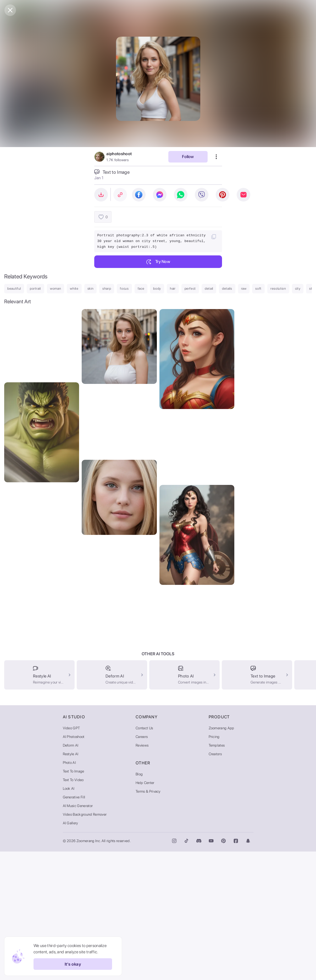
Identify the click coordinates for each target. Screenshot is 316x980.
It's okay (73, 964)
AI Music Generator (78, 934)
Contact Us (144, 856)
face (141, 289)
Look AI (69, 917)
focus (124, 289)
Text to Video (73, 908)
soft (258, 289)
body (157, 289)
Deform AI (71, 874)
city (298, 289)
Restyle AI (71, 882)
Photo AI (70, 891)
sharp (107, 289)
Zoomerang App (221, 856)
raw (244, 289)
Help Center (145, 911)
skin (91, 289)
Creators (215, 882)
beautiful (14, 289)
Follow (188, 157)
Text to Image (74, 900)
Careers (142, 865)
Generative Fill (74, 926)
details (227, 289)
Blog (139, 903)
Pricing (214, 865)
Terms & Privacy (148, 920)
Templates (217, 874)
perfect (190, 289)
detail (209, 289)
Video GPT (71, 856)
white (74, 289)
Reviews (142, 874)
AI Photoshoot (74, 865)
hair (173, 289)
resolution (278, 289)
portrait (35, 289)
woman (56, 289)
